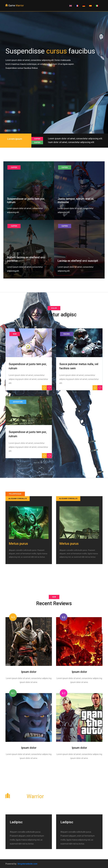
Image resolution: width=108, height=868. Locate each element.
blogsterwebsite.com (28, 864)
